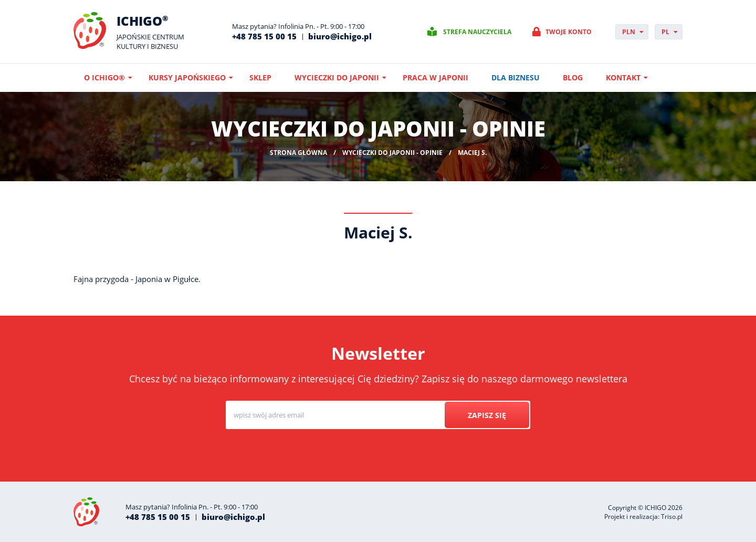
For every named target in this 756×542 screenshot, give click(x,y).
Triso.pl (672, 517)
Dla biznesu (516, 77)
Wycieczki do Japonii (337, 77)
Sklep (260, 77)
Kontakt (623, 77)
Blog (573, 77)
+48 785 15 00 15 (264, 36)
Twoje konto (569, 32)
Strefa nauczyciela (477, 32)
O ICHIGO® (104, 77)
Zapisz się (486, 415)
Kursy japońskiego (187, 77)
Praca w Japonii (435, 77)
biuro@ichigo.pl (340, 36)
